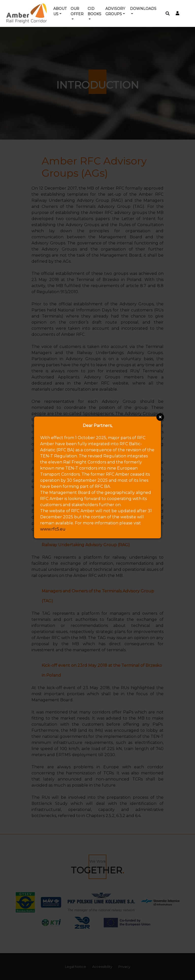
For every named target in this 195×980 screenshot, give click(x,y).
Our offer (77, 11)
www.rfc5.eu (53, 529)
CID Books (94, 11)
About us (60, 11)
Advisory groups (115, 11)
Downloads (143, 9)
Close (160, 417)
